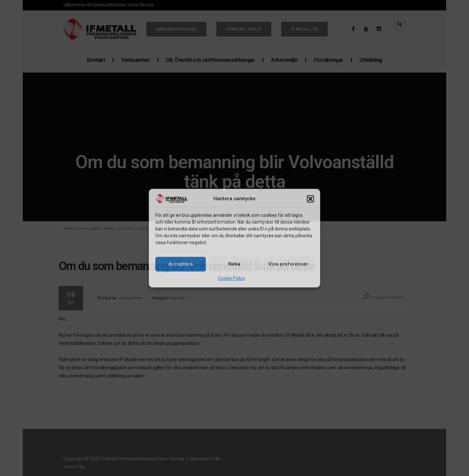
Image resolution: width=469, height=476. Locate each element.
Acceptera (181, 264)
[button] (310, 199)
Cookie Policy (231, 278)
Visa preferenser (288, 264)
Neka (234, 264)
